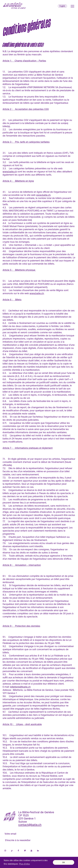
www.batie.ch (10, 172)
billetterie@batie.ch (20, 687)
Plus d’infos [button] (24, 864)
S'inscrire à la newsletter (18, 840)
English (62, 6)
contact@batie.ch (30, 825)
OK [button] (64, 862)
